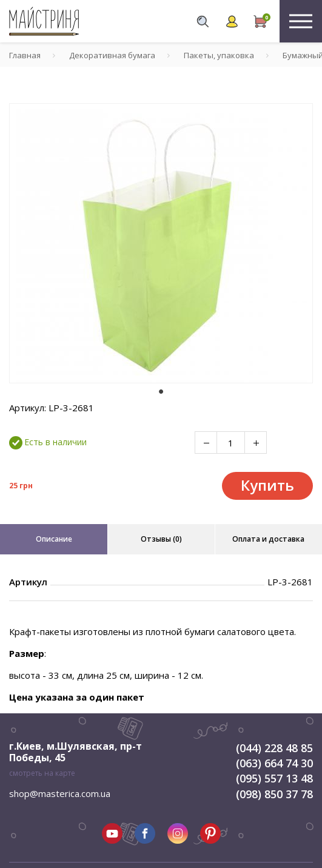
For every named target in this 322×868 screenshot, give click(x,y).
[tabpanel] (161, 243)
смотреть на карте (42, 773)
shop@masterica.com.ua (60, 793)
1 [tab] (161, 392)
